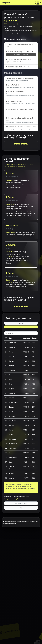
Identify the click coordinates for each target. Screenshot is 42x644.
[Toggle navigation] (38, 3)
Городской (21, 327)
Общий (21, 323)
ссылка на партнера (21, 55)
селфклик (6, 3)
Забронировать (21, 144)
